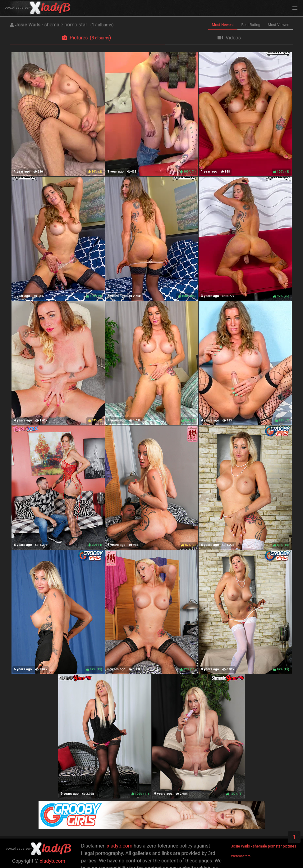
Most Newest (223, 25)
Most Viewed (279, 25)
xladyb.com (53, 861)
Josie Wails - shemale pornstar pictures (264, 846)
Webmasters (241, 856)
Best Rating (251, 25)
